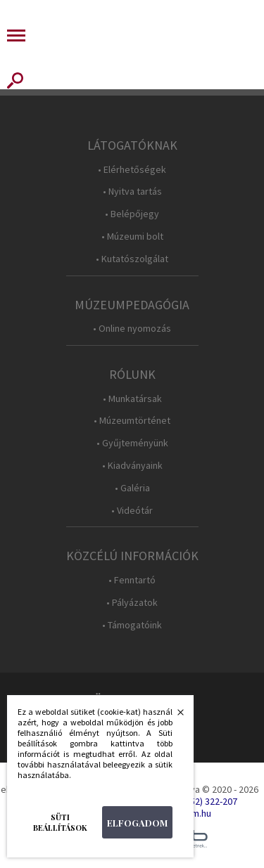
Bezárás (173, 716)
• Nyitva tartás (132, 192)
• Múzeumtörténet (132, 421)
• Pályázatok (132, 603)
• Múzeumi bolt (132, 237)
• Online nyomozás (132, 329)
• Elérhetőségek (132, 170)
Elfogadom (137, 823)
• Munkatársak (132, 399)
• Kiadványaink (132, 466)
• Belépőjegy (132, 214)
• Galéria (132, 488)
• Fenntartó (132, 580)
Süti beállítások (60, 822)
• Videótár (132, 511)
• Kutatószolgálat (132, 259)
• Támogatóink (132, 625)
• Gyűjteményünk (132, 443)
